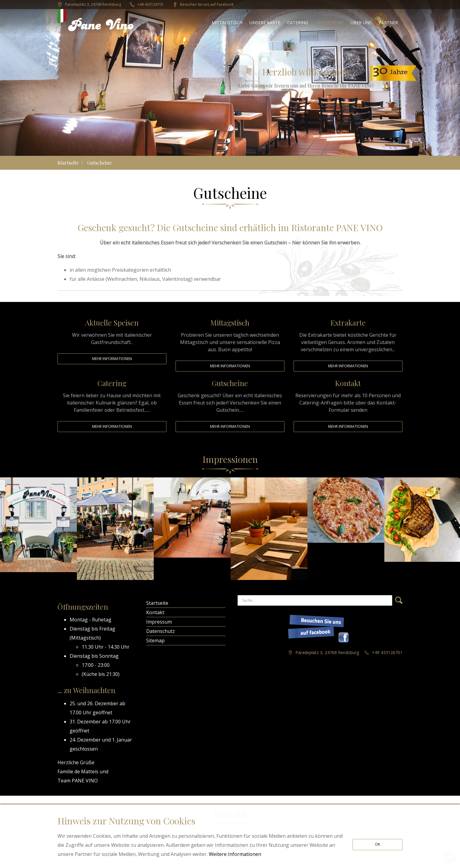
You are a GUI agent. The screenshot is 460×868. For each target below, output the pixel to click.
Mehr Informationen (112, 359)
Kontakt (155, 612)
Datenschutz (161, 631)
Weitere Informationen (235, 854)
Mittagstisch (85, 638)
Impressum (159, 622)
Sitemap (155, 640)
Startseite (68, 163)
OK (378, 844)
